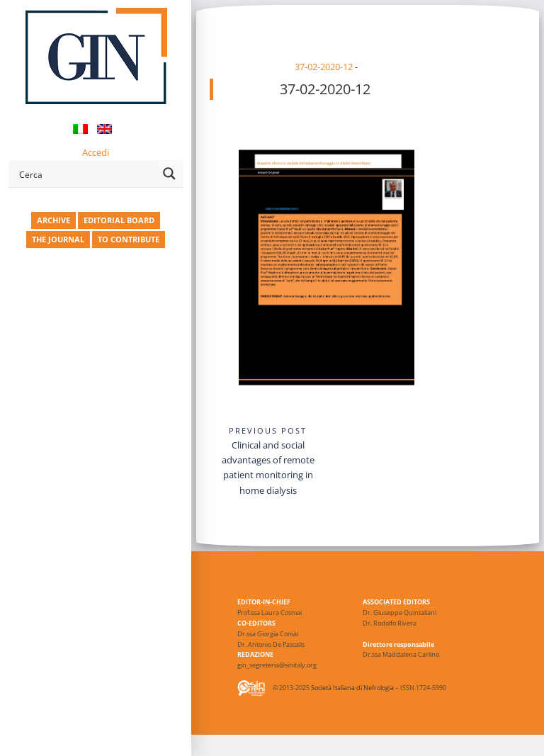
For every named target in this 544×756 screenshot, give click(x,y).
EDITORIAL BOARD (119, 220)
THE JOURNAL (58, 239)
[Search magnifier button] (169, 174)
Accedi (96, 152)
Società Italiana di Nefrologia (352, 688)
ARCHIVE (53, 220)
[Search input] (86, 174)
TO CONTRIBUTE (129, 239)
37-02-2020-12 (324, 67)
